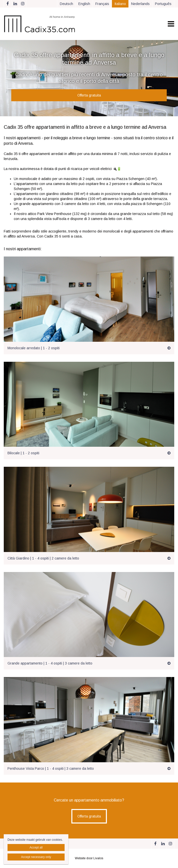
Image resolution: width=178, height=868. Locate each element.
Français (102, 4)
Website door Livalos (89, 858)
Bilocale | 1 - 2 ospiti (23, 453)
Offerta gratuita (89, 95)
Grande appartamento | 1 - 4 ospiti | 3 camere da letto (50, 663)
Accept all (36, 847)
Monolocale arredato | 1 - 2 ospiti (34, 348)
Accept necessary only (36, 857)
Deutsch (66, 4)
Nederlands (140, 4)
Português (163, 4)
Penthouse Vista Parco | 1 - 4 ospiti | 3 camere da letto (51, 768)
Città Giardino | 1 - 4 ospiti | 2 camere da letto (43, 558)
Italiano (120, 4)
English (84, 4)
